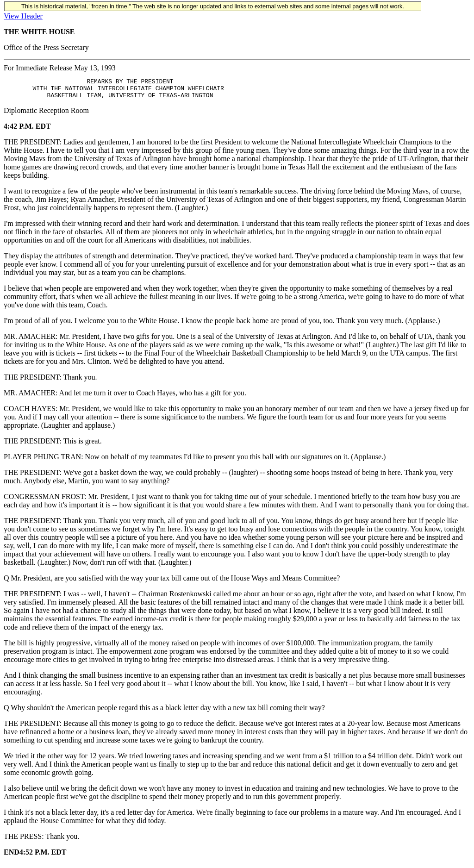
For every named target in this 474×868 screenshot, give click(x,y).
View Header (23, 16)
